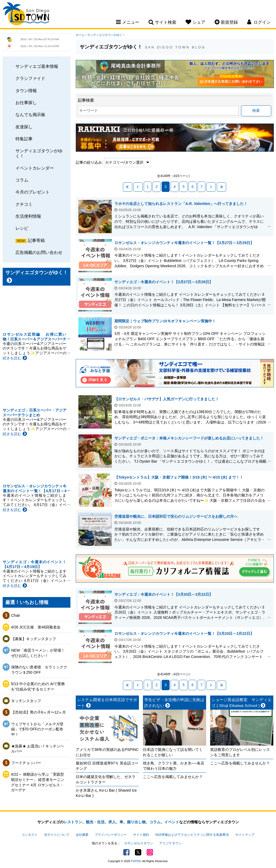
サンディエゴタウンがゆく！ (39, 153)
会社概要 (82, 835)
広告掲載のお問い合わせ (39, 252)
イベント (172, 822)
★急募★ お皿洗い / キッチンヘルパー (38, 749)
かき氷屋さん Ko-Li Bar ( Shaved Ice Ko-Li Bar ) (106, 793)
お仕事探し (26, 102)
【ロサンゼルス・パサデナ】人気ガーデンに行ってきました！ (167, 399)
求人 (112, 822)
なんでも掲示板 (30, 114)
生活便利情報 (28, 216)
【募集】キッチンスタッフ (34, 639)
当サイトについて (57, 835)
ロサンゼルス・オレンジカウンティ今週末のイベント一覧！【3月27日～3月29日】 (184, 243)
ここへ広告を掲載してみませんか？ (173, 777)
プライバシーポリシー (111, 835)
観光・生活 (95, 822)
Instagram (150, 852)
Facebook (126, 852)
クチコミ (24, 204)
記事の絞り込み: (89, 162)
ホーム (80, 35)
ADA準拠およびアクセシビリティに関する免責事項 (192, 835)
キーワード (89, 110)
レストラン (73, 822)
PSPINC (136, 861)
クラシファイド (30, 78)
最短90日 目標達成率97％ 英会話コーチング (107, 766)
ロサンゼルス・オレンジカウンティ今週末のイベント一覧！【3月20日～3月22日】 (184, 633)
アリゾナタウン (170, 843)
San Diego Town (26, 15)
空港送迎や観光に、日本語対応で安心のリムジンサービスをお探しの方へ (176, 516)
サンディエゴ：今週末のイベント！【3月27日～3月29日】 (164, 282)
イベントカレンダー (35, 168)
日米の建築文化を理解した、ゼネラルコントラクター (106, 779)
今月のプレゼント (33, 192)
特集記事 (24, 139)
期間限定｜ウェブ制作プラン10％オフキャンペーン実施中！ (165, 321)
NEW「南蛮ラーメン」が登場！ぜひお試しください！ (38, 653)
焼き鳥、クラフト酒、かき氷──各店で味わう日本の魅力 (174, 766)
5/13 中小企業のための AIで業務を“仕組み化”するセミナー (38, 686)
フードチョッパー (26, 763)
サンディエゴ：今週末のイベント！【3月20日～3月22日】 (164, 594)
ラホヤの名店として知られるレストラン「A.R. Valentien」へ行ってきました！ (181, 204)
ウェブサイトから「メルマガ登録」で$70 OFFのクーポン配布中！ (37, 729)
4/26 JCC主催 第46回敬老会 (36, 627)
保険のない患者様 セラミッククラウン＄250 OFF (39, 670)
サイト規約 (141, 835)
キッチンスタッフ (26, 701)
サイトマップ (245, 835)
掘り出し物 (136, 822)
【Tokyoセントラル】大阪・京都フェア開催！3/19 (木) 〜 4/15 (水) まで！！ (179, 477)
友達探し (24, 127)
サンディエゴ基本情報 (37, 66)
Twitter (138, 852)
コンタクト (30, 835)
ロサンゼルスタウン (139, 843)
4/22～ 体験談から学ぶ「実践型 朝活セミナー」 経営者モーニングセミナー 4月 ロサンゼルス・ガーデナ (38, 782)
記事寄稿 (36, 240)
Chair (16, 615)
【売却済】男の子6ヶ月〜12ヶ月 (39, 712)
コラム (22, 180)
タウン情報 (26, 90)
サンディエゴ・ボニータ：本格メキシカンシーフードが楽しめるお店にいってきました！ (189, 438)
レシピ (22, 228)
